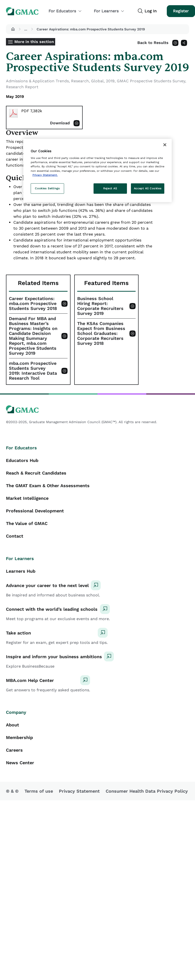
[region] (97, 170)
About (12, 725)
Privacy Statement (79, 791)
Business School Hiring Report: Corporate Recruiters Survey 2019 (100, 306)
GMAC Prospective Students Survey (151, 81)
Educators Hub (22, 460)
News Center (20, 763)
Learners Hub (21, 571)
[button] (13, 29)
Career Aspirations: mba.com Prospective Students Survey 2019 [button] (91, 29)
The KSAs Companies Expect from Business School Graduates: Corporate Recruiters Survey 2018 (101, 333)
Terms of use (39, 791)
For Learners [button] (109, 11)
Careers (14, 750)
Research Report (22, 87)
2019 (110, 81)
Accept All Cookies (148, 188)
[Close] (165, 145)
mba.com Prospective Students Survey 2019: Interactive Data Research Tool (33, 371)
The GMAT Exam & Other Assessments (48, 486)
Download (60, 123)
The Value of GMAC (27, 523)
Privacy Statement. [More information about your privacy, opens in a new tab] (45, 175)
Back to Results (153, 43)
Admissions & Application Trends (37, 81)
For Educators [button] (65, 11)
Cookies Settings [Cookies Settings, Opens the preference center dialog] (47, 188)
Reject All (110, 188)
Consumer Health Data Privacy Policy (147, 791)
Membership (19, 737)
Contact (15, 536)
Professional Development (35, 511)
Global (97, 81)
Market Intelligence (27, 498)
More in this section (34, 42)
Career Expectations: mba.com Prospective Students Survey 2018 (33, 304)
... (26, 29)
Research (80, 81)
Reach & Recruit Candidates (36, 473)
